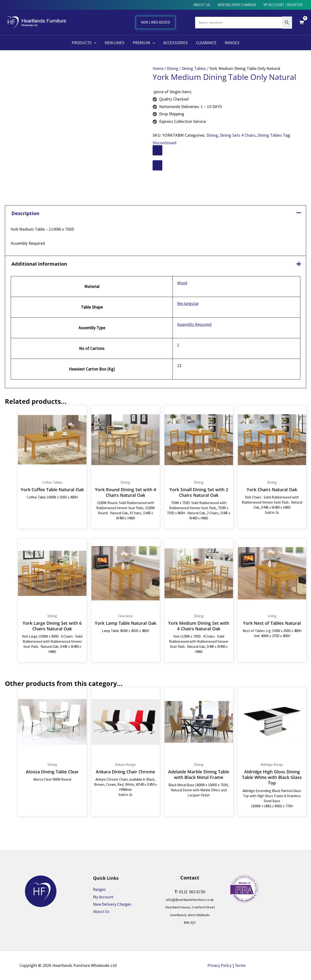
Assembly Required (194, 325)
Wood (182, 283)
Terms (241, 965)
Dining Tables (194, 68)
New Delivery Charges (113, 904)
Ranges (100, 889)
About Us (101, 912)
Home (158, 68)
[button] (94, 43)
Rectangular (188, 304)
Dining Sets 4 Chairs (238, 135)
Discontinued (164, 143)
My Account (104, 897)
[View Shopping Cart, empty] (302, 22)
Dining (173, 68)
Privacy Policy (219, 965)
